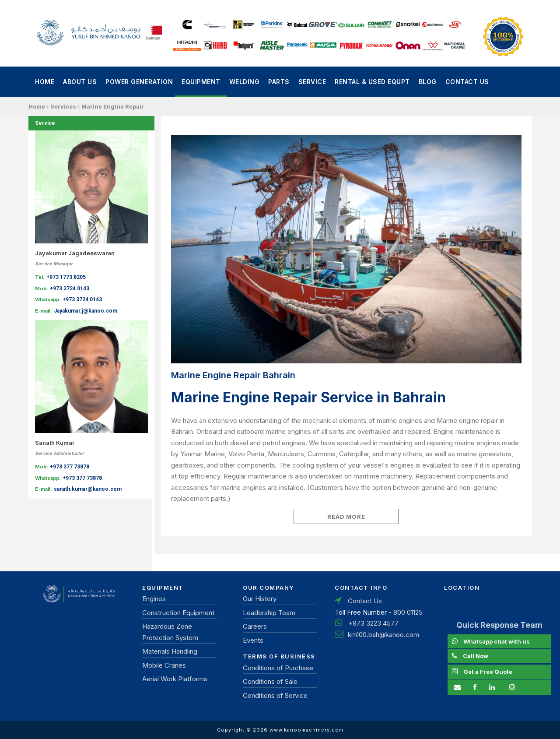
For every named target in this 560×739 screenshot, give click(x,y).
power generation (139, 82)
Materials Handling (170, 651)
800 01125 (408, 612)
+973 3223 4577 (373, 623)
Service (312, 82)
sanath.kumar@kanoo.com (88, 489)
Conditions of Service (275, 695)
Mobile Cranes (164, 665)
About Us (80, 82)
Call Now (476, 656)
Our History (260, 599)
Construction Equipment (178, 613)
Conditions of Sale (270, 681)
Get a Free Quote (488, 672)
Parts (279, 82)
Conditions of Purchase (278, 668)
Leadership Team (269, 613)
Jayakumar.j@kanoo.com (86, 311)
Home (45, 82)
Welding (245, 82)
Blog (428, 82)
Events (253, 640)
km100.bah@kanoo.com (383, 635)
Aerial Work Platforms (175, 679)
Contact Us (467, 82)
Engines (154, 599)
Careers (255, 626)
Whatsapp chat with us (497, 641)
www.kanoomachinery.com (306, 730)
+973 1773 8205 (66, 277)
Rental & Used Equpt (372, 82)
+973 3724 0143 (70, 289)
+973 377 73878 (70, 467)
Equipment (201, 82)
